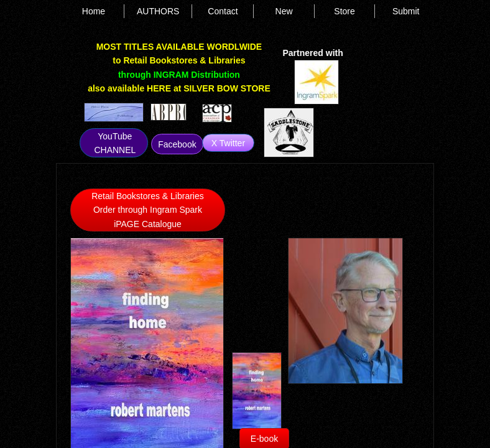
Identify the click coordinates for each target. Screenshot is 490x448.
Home (94, 11)
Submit (406, 11)
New (284, 11)
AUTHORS (158, 11)
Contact (223, 11)
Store (344, 11)
